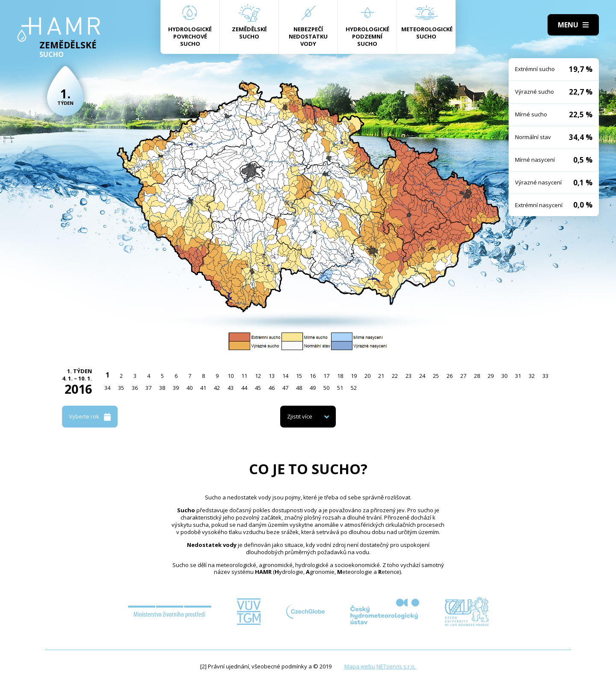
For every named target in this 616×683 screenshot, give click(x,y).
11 (244, 376)
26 (450, 376)
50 (326, 388)
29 (491, 376)
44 (244, 388)
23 (409, 376)
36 (135, 388)
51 (340, 388)
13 (272, 376)
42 (217, 388)
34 (107, 388)
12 (258, 376)
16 (313, 376)
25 (436, 376)
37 (148, 388)
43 (231, 388)
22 (395, 376)
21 (381, 376)
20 (367, 376)
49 (313, 388)
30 (504, 376)
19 (354, 376)
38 (162, 388)
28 (477, 376)
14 (285, 376)
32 (532, 376)
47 (285, 388)
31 (518, 376)
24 (422, 376)
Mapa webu (360, 666)
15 (299, 376)
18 (340, 376)
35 (121, 388)
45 (258, 388)
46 (272, 388)
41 (203, 388)
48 (299, 388)
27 (463, 376)
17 (326, 376)
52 (354, 388)
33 (545, 376)
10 (231, 376)
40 (190, 388)
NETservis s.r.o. (396, 666)
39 (176, 388)
